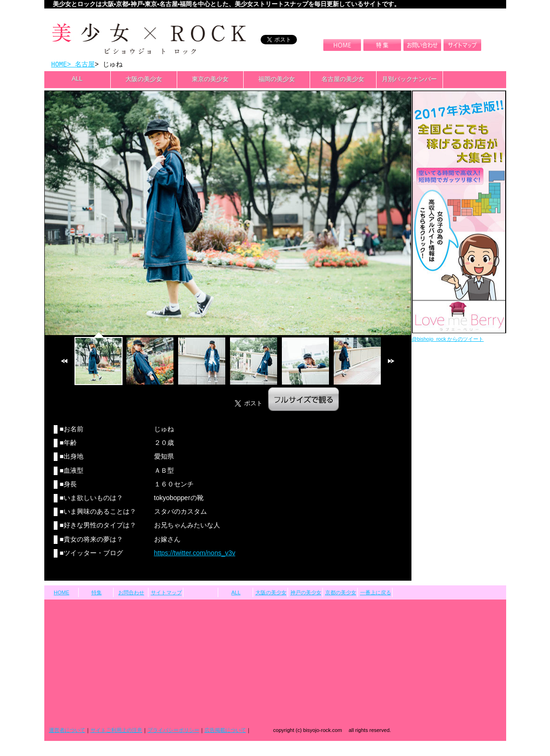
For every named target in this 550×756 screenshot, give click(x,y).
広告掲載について (225, 731)
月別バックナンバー (409, 80)
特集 (97, 593)
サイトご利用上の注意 (116, 731)
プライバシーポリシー (173, 731)
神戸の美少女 (306, 593)
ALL (77, 79)
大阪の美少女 (144, 80)
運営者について (67, 731)
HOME (59, 65)
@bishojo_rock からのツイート (448, 340)
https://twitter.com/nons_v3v (195, 554)
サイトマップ (166, 593)
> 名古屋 (81, 65)
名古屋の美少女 (343, 80)
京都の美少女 (341, 593)
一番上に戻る (376, 593)
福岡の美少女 (277, 80)
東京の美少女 (210, 80)
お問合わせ (131, 593)
